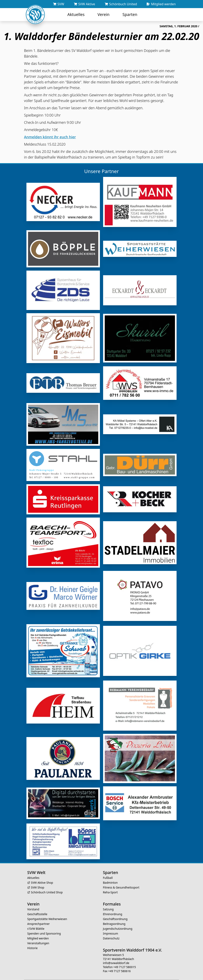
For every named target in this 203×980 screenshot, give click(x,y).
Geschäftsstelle (37, 907)
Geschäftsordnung (115, 912)
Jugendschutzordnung (118, 922)
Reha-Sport (110, 885)
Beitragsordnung (114, 917)
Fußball (108, 871)
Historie (32, 941)
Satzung (108, 902)
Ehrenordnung (113, 907)
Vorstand (33, 902)
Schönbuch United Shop (47, 885)
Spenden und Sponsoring (44, 926)
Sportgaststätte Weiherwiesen (47, 912)
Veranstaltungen (38, 936)
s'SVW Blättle (36, 922)
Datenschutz (111, 931)
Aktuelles (33, 871)
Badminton (110, 875)
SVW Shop (38, 880)
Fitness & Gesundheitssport (121, 880)
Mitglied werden (38, 931)
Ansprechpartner (38, 917)
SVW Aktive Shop (42, 875)
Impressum (110, 926)
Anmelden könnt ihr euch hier (50, 137)
